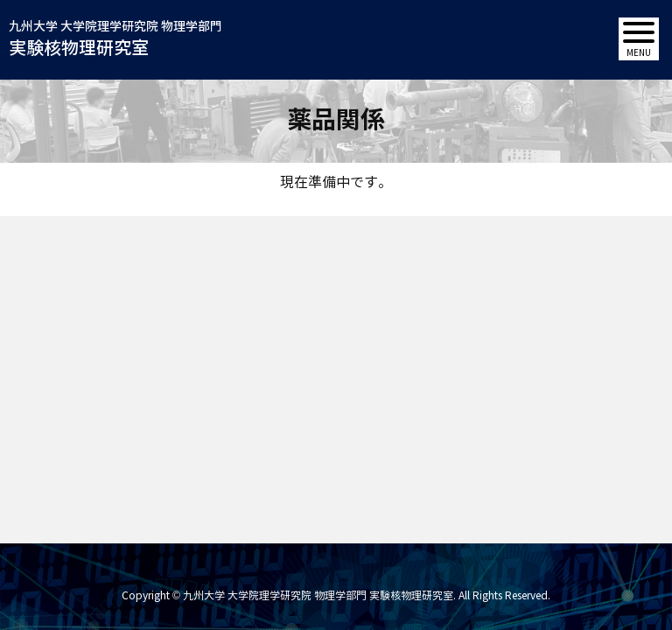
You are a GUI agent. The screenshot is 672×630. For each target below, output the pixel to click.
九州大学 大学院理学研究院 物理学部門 (115, 40)
